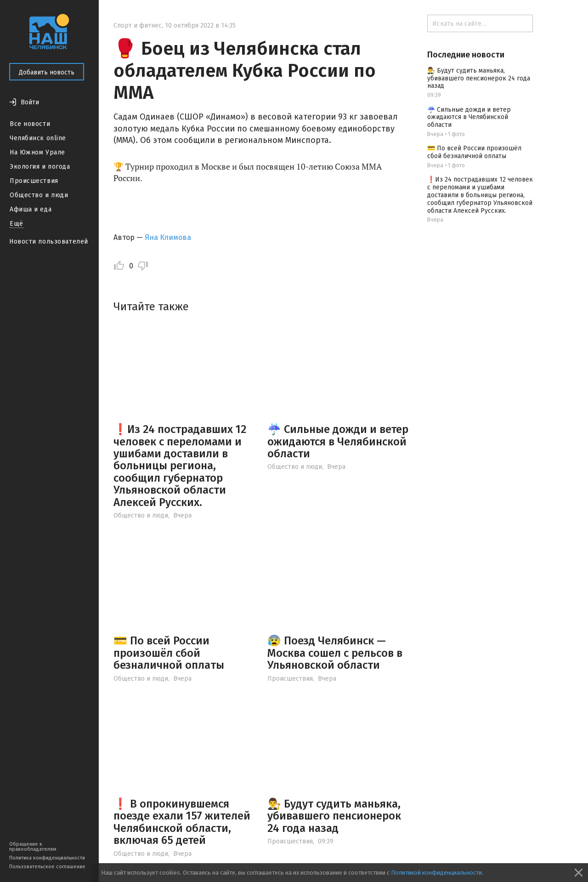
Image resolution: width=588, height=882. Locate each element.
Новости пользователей (49, 242)
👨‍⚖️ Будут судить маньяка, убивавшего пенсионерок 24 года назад (334, 816)
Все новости (30, 124)
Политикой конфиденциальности (436, 873)
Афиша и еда (31, 209)
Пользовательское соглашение (47, 867)
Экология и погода (40, 167)
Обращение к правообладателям (33, 847)
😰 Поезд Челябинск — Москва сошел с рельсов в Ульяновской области (335, 653)
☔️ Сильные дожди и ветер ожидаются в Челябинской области (338, 441)
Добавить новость (47, 72)
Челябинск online (38, 138)
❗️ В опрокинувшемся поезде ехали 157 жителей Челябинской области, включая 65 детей (182, 822)
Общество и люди (39, 195)
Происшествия (34, 181)
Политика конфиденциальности (47, 858)
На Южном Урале (37, 152)
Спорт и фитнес (138, 26)
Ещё (17, 224)
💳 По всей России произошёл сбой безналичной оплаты (169, 653)
